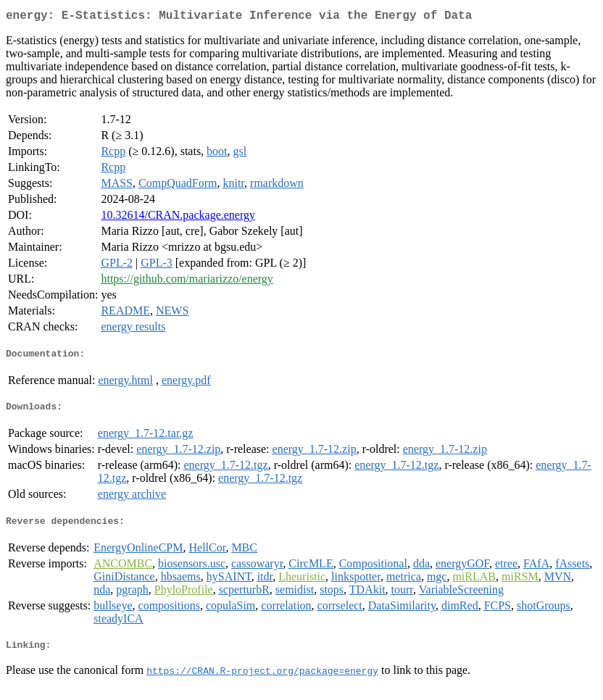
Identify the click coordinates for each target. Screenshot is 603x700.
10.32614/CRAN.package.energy (178, 218)
